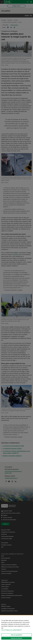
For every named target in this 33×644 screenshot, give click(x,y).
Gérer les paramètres (16, 635)
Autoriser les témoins (16, 638)
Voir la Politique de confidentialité (11, 630)
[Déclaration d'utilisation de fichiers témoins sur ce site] (16, 630)
